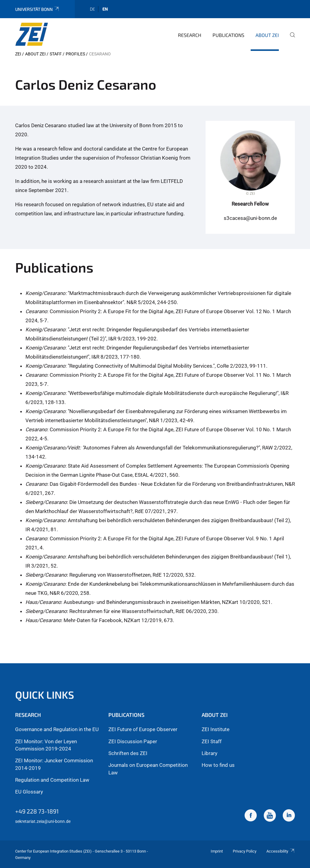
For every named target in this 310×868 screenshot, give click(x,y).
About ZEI (267, 35)
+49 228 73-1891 (37, 811)
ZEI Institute (216, 729)
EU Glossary (29, 792)
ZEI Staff (212, 741)
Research (190, 35)
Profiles (75, 54)
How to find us (218, 765)
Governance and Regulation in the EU (57, 729)
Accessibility (281, 851)
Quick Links (45, 695)
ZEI (18, 54)
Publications (228, 35)
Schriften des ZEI (128, 753)
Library (209, 753)
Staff (56, 54)
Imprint (217, 851)
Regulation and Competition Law (52, 780)
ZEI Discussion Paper (133, 741)
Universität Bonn (37, 9)
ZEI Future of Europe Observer (143, 729)
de (92, 9)
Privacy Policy (245, 851)
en (105, 9)
